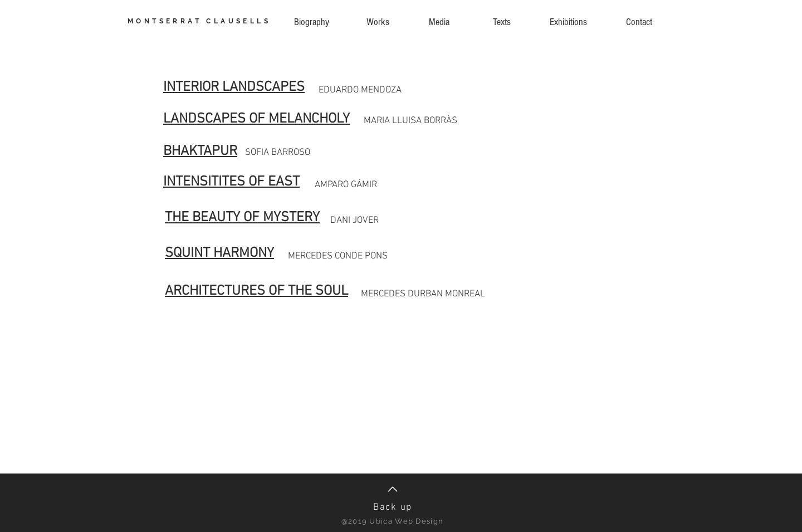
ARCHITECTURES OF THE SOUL (256, 291)
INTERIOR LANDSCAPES (234, 87)
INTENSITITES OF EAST (231, 182)
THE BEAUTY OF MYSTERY (242, 218)
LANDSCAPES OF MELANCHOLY (256, 119)
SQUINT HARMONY (219, 253)
